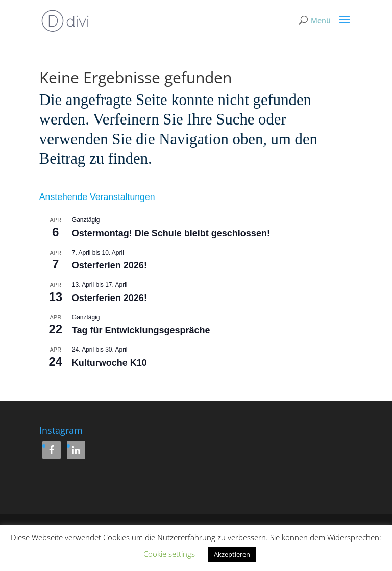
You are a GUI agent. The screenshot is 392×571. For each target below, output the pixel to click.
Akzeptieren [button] (232, 554)
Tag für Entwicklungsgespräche (141, 330)
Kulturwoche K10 (109, 363)
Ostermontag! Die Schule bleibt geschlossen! (171, 233)
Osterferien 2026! (109, 265)
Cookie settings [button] (169, 554)
